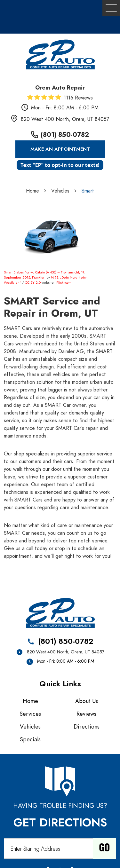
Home (32, 191)
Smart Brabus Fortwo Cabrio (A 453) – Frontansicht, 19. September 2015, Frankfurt (44, 275)
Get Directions (60, 823)
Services (30, 714)
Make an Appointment (60, 149)
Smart (88, 191)
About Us (87, 701)
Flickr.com (64, 283)
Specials (30, 739)
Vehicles (60, 191)
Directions (87, 726)
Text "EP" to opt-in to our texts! (60, 165)
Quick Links (60, 684)
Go (104, 848)
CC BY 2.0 (33, 283)
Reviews (86, 714)
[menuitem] (32, 701)
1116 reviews (78, 98)
